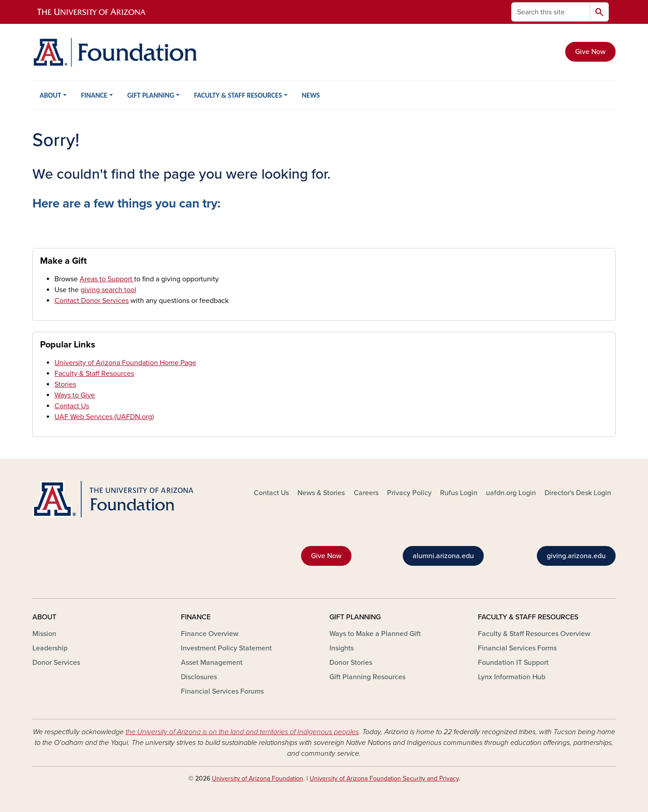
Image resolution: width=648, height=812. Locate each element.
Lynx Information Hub (512, 677)
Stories (65, 384)
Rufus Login (459, 493)
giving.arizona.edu (576, 556)
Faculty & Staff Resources (94, 374)
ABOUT (50, 95)
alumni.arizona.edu (443, 556)
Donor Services (56, 663)
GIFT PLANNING (151, 95)
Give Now (590, 52)
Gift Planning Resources (367, 677)
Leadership (50, 648)
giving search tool (108, 290)
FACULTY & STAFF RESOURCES (238, 95)
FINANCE (94, 95)
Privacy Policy (409, 493)
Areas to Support (107, 279)
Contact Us (72, 406)
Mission (44, 634)
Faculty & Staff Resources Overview (534, 634)
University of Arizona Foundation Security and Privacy (384, 778)
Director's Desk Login (578, 493)
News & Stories (321, 493)
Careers (366, 493)
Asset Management (212, 663)
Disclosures (199, 677)
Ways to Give (75, 395)
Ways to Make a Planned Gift (375, 634)
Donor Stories (351, 663)
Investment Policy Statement (226, 648)
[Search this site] (551, 12)
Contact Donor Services (92, 301)
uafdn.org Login (511, 493)
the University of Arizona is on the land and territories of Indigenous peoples (242, 732)
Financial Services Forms (517, 648)
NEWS (311, 95)
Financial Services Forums (222, 691)
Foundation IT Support (513, 663)
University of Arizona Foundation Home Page (125, 363)
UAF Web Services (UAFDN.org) (104, 417)
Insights (342, 648)
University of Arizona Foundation (258, 778)
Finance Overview (210, 634)
